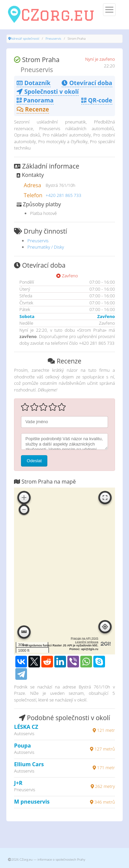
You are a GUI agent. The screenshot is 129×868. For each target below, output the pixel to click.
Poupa (22, 746)
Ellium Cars (29, 764)
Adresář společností (25, 39)
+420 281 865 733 (63, 195)
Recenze (33, 109)
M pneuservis (32, 802)
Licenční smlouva (87, 642)
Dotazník (33, 83)
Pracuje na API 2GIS (84, 638)
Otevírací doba (87, 83)
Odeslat (34, 461)
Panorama (35, 100)
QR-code (97, 100)
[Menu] (109, 10)
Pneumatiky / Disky (46, 247)
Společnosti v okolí (48, 91)
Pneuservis (53, 39)
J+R (18, 783)
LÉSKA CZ (26, 727)
